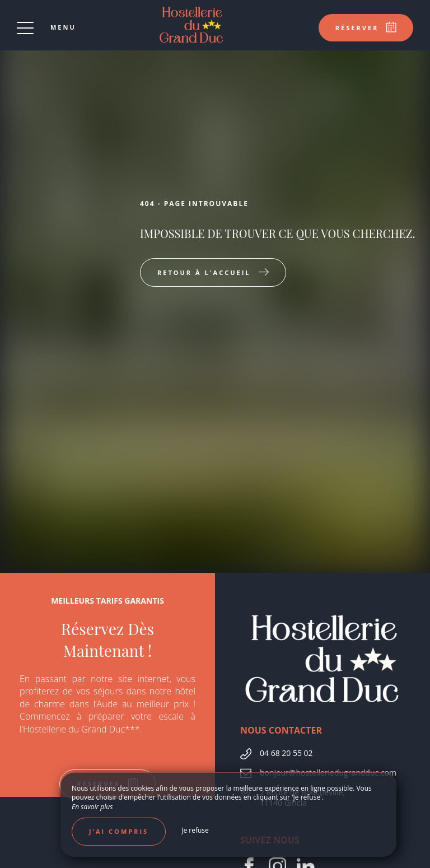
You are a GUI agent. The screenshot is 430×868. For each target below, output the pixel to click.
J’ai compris (119, 831)
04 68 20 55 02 (286, 753)
